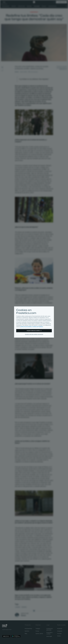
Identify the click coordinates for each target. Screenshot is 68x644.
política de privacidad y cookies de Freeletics (32, 327)
